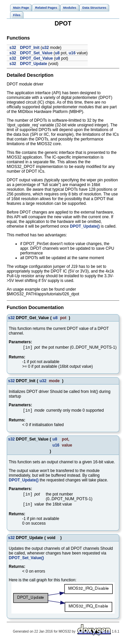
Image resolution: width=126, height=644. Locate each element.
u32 (46, 48)
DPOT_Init (30, 48)
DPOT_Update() (85, 226)
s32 (13, 48)
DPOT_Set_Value (36, 53)
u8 (57, 53)
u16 (72, 53)
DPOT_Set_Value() (26, 560)
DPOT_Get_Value (36, 58)
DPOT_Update (33, 64)
